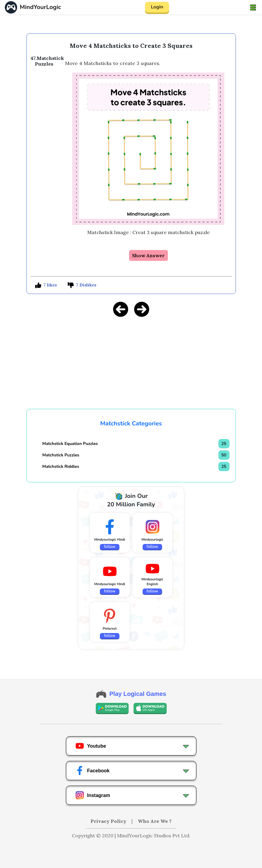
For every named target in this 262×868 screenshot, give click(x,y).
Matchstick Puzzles (61, 455)
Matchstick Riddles (61, 466)
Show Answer (148, 255)
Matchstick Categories (131, 423)
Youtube (91, 746)
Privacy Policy (109, 821)
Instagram (93, 795)
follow (110, 547)
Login (157, 7)
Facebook (92, 771)
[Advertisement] (131, 364)
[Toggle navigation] (253, 7)
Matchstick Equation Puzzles (70, 444)
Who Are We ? (155, 821)
